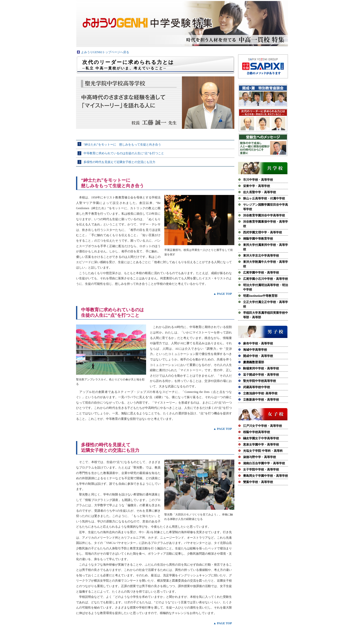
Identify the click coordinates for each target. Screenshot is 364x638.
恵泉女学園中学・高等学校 (261, 445)
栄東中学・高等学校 (257, 186)
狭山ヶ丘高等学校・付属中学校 (264, 198)
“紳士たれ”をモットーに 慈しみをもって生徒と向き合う (122, 145)
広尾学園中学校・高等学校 (261, 273)
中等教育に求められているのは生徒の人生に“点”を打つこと (124, 153)
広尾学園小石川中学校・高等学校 (266, 279)
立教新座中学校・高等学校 (261, 400)
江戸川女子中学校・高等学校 (263, 426)
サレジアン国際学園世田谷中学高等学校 (266, 207)
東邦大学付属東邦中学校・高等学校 (266, 247)
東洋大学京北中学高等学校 (261, 256)
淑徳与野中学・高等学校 (260, 457)
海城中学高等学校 (255, 350)
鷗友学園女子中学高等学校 (261, 438)
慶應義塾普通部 (254, 362)
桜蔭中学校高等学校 (257, 432)
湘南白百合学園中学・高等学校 (264, 463)
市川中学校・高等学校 (258, 180)
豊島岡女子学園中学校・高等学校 (266, 476)
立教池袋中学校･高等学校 (260, 393)
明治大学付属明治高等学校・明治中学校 (266, 287)
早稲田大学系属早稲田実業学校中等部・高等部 (266, 315)
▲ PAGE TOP (223, 294)
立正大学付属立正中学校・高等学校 (266, 304)
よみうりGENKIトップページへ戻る (105, 52)
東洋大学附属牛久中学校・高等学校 (266, 264)
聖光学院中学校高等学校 (260, 381)
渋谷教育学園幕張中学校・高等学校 (266, 224)
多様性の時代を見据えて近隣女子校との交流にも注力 (119, 162)
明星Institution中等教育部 (260, 296)
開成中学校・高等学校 (258, 356)
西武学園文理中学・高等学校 (263, 232)
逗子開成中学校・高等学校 (261, 375)
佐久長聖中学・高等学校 (260, 192)
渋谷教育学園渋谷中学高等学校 (264, 215)
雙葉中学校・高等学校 (258, 482)
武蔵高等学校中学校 (257, 387)
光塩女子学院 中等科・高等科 (263, 451)
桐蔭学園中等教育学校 (258, 239)
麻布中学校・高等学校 (258, 343)
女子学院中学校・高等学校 (261, 470)
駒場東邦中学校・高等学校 (261, 368)
